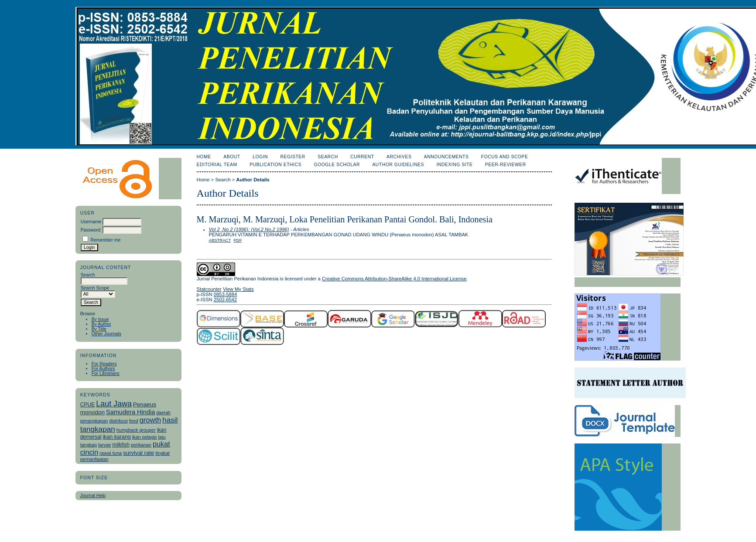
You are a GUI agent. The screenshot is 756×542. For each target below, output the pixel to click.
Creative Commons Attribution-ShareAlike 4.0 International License (394, 279)
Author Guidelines (398, 165)
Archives (399, 157)
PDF (238, 240)
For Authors (103, 369)
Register (293, 157)
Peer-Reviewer (506, 165)
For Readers (104, 364)
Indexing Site (454, 165)
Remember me (106, 240)
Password (91, 230)
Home (204, 157)
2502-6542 (226, 300)
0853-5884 (226, 294)
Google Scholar (337, 165)
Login (260, 157)
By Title (99, 329)
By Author (101, 324)
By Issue (100, 319)
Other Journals (106, 334)
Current (362, 157)
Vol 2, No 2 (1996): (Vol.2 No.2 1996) (249, 229)
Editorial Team (217, 165)
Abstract (220, 240)
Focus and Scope (505, 157)
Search (328, 157)
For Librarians (106, 373)
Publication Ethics (275, 165)
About (232, 157)
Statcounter (209, 289)
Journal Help (93, 496)
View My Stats (238, 289)
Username (91, 222)
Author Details (253, 180)
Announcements (446, 157)
